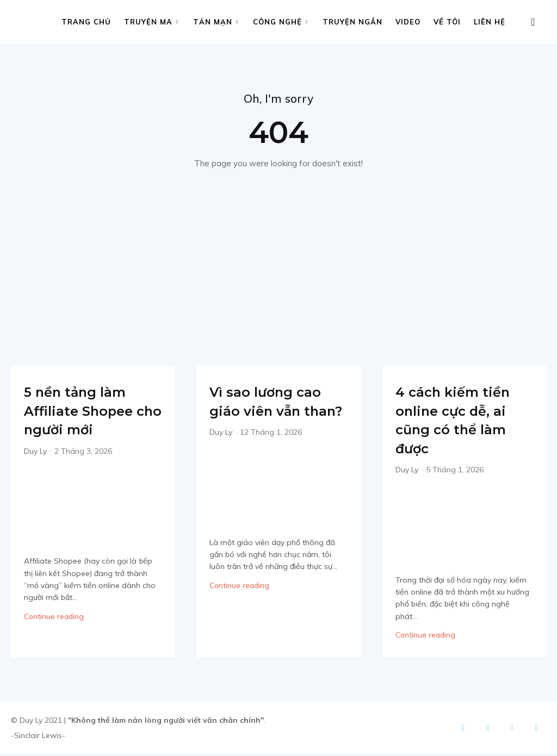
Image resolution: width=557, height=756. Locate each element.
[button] (533, 23)
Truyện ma (151, 22)
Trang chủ (86, 22)
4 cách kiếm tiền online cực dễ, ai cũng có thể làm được (457, 422)
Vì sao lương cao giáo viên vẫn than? (277, 413)
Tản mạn (216, 22)
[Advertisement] (278, 254)
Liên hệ (490, 22)
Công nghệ (280, 22)
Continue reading (54, 618)
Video (408, 22)
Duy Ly (35, 453)
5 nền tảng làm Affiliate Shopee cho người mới (90, 413)
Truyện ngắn (352, 22)
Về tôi (447, 22)
